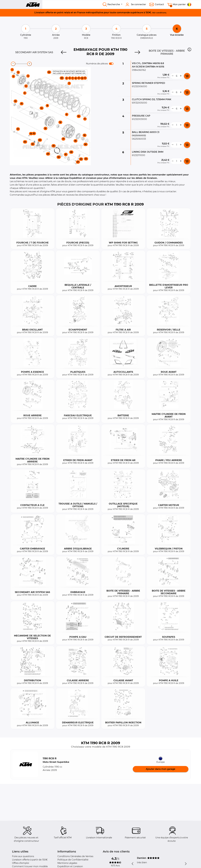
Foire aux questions (23, 856)
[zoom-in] (29, 64)
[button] (189, 49)
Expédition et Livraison (70, 866)
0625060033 (139, 139)
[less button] (173, 76)
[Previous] (64, 52)
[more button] (181, 76)
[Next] (137, 52)
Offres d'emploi (21, 863)
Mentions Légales (67, 863)
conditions (161, 13)
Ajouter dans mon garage (161, 769)
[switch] (111, 64)
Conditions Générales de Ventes (75, 856)
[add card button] (187, 76)
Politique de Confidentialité (73, 860)
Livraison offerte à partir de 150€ (30, 860)
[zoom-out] (13, 64)
